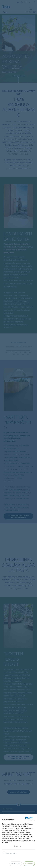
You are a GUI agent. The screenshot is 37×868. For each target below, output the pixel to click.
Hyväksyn (29, 864)
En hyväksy (16, 864)
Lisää (18, 846)
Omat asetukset (10, 853)
